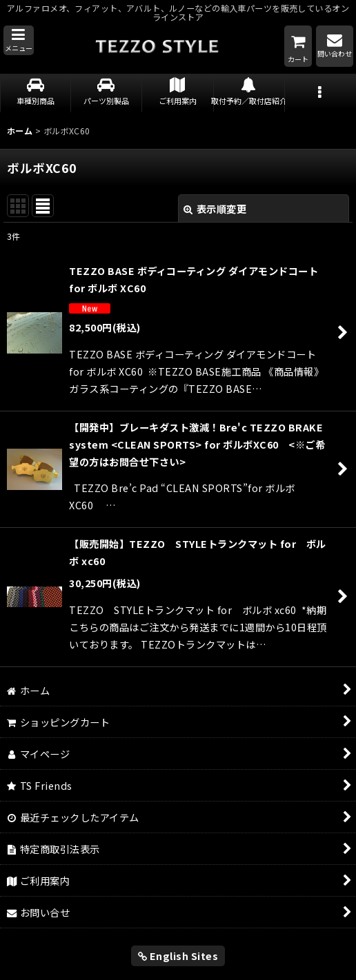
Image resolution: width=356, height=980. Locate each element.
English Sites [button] (178, 956)
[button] (19, 41)
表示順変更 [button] (215, 208)
